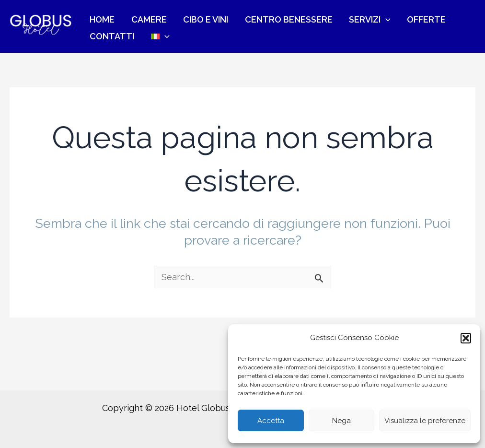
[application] (350, 15)
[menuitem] (95, 38)
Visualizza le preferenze (425, 421)
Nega (341, 421)
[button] (466, 338)
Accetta (271, 421)
